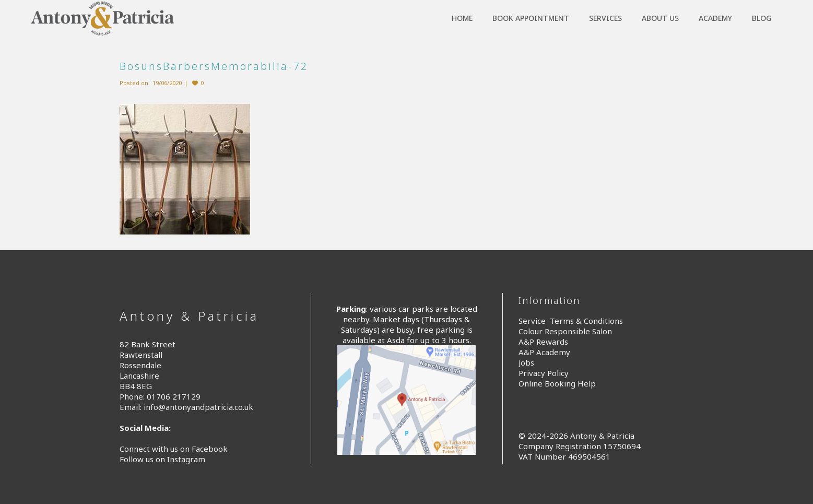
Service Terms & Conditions (571, 321)
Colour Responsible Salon (565, 331)
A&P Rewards (543, 342)
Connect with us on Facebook (174, 449)
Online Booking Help (557, 383)
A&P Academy (544, 352)
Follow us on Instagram (162, 459)
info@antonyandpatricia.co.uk (198, 407)
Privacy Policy (544, 373)
